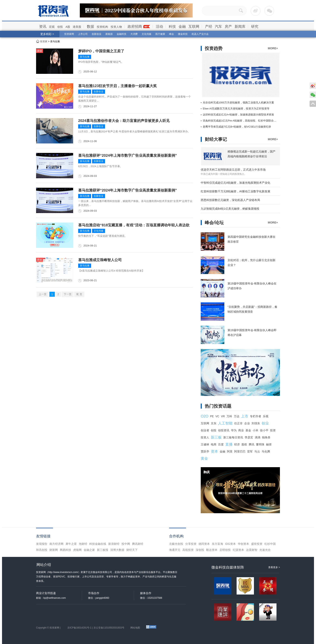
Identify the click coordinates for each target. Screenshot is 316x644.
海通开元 (175, 550)
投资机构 (102, 27)
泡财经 (83, 544)
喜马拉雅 (85, 57)
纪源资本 (238, 550)
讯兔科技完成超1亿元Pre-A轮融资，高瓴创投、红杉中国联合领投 (241, 121)
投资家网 (69, 34)
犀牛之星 (71, 544)
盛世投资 (257, 544)
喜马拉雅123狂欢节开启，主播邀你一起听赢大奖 (117, 86)
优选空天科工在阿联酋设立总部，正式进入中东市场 (233, 170)
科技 (172, 27)
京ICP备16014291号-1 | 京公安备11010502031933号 (96, 628)
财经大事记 (216, 139)
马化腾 (266, 451)
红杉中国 (270, 544)
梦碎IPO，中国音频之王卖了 (101, 51)
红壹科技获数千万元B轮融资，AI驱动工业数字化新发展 (235, 191)
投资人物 (116, 27)
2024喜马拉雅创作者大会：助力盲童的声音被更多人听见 (124, 121)
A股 (68, 27)
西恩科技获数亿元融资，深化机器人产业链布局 (230, 200)
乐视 (266, 416)
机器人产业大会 (200, 34)
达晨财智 (252, 550)
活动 (159, 27)
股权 (244, 444)
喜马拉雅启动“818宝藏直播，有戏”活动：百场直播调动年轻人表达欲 (134, 225)
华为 (234, 430)
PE (212, 416)
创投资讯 (224, 430)
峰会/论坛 (214, 223)
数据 (90, 27)
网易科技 (65, 550)
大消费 (134, 34)
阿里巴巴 (240, 451)
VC (217, 416)
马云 (257, 451)
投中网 (126, 544)
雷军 (250, 451)
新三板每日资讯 (233, 437)
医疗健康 (160, 34)
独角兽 (266, 437)
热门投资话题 (218, 406)
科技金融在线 (98, 544)
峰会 (172, 34)
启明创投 (225, 550)
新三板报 (103, 550)
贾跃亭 (205, 451)
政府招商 (135, 27)
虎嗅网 (77, 550)
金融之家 (89, 550)
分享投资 (191, 544)
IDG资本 (230, 544)
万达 (237, 416)
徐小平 (264, 430)
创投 (60, 27)
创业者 (205, 430)
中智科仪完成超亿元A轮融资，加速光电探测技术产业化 (235, 183)
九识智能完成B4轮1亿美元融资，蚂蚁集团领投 (230, 209)
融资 (269, 444)
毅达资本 (212, 550)
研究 (255, 27)
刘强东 (256, 423)
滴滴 (258, 437)
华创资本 (243, 544)
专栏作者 (256, 416)
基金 (248, 430)
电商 (214, 444)
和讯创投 (42, 550)
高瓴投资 (188, 550)
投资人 (205, 437)
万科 (229, 416)
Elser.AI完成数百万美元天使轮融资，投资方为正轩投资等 (236, 109)
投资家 (44, 41)
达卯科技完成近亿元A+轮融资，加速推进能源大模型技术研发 (238, 115)
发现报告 (42, 544)
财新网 (54, 550)
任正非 (238, 423)
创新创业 (97, 34)
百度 (221, 444)
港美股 (77, 27)
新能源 (109, 34)
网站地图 (135, 628)
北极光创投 (176, 544)
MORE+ (273, 48)
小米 (256, 430)
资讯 (43, 27)
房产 (228, 27)
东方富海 (217, 544)
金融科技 (122, 34)
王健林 (205, 444)
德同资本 (204, 544)
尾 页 (79, 294)
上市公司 (83, 34)
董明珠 (260, 444)
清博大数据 (117, 550)
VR (223, 416)
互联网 (194, 27)
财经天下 (132, 550)
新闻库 (240, 27)
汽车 (218, 27)
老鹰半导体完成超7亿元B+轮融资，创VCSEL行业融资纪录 (237, 127)
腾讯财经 (138, 544)
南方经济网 (56, 544)
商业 (241, 430)
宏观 (52, 27)
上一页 (43, 294)
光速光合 (265, 550)
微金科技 (183, 34)
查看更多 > (274, 567)
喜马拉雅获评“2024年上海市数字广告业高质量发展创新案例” (128, 156)
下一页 (68, 294)
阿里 (230, 451)
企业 (247, 423)
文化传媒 (147, 34)
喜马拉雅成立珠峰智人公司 (100, 260)
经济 (237, 444)
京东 (214, 423)
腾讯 (252, 444)
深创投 (200, 550)
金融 (182, 27)
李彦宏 (249, 437)
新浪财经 (114, 544)
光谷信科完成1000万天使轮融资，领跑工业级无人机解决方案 (238, 103)
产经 (209, 27)
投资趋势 (214, 48)
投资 (273, 430)
